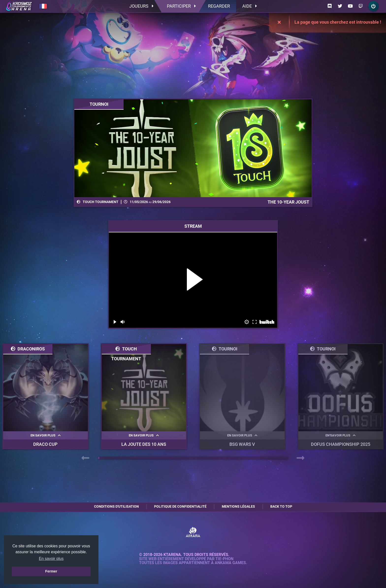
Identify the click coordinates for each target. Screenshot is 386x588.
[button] (99, 458)
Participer (181, 6)
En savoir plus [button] (51, 559)
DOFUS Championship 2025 (341, 444)
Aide (249, 6)
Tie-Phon (224, 559)
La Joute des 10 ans (144, 444)
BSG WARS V (242, 444)
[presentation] (85, 458)
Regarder (219, 6)
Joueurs (141, 6)
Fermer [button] (51, 571)
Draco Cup (45, 444)
